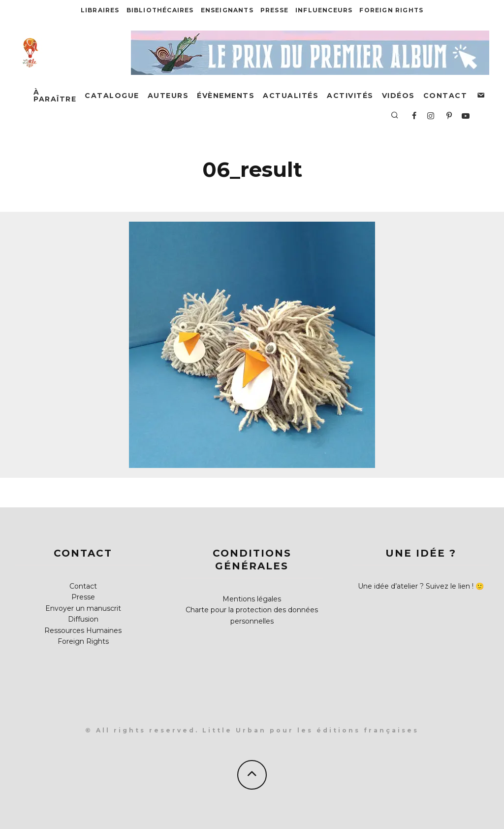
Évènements (226, 96)
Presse (274, 10)
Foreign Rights (391, 10)
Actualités (291, 96)
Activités (350, 96)
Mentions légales (252, 599)
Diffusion (83, 619)
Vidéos (398, 96)
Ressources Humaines (83, 630)
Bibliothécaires (160, 10)
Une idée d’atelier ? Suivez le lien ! (416, 586)
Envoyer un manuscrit (83, 608)
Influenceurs (324, 10)
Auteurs (168, 96)
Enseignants (227, 10)
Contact (445, 96)
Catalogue (112, 96)
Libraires (100, 10)
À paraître (55, 96)
